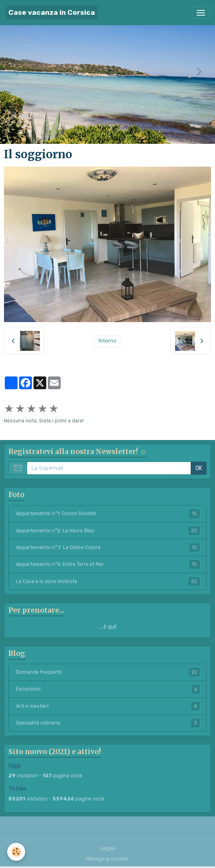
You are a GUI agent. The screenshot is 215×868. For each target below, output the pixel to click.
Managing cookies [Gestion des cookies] (107, 859)
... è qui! (107, 627)
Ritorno (107, 341)
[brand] (52, 13)
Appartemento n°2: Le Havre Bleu (108, 531)
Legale (107, 848)
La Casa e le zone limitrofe (108, 581)
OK (199, 468)
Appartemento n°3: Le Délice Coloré (108, 547)
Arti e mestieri (108, 706)
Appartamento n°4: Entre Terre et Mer (108, 564)
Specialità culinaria (108, 723)
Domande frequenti (108, 672)
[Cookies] (16, 852)
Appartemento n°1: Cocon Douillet (108, 514)
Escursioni (108, 689)
